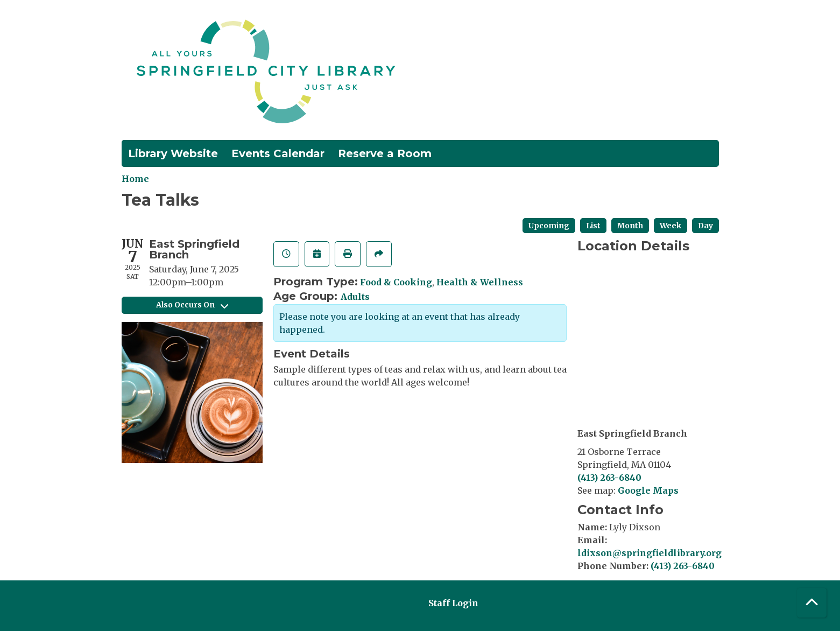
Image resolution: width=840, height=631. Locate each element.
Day (705, 226)
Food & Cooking (396, 282)
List (593, 226)
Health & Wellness (480, 282)
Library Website (173, 153)
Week (670, 226)
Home (135, 179)
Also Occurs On (192, 305)
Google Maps (648, 490)
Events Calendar (278, 153)
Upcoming (549, 226)
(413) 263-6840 (609, 478)
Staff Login (453, 603)
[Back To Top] (812, 603)
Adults (355, 297)
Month (630, 226)
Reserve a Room (385, 153)
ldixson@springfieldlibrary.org (650, 553)
